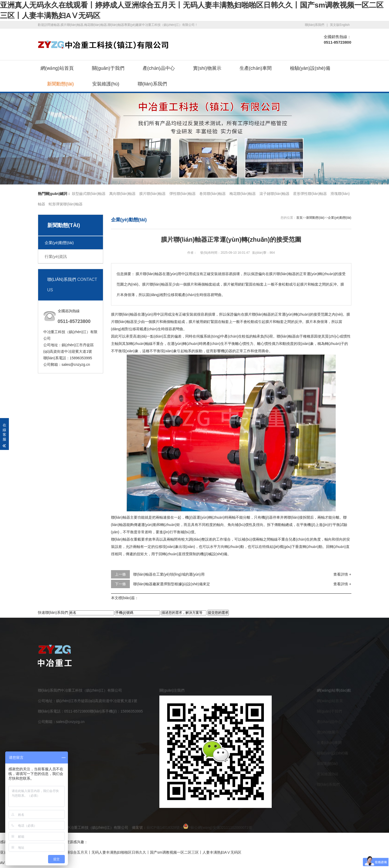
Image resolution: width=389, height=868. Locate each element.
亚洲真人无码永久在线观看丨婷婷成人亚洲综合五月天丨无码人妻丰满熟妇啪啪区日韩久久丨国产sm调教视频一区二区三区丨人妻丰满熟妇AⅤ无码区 (121, 852)
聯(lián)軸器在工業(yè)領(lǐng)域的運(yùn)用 (169, 574)
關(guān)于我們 (108, 68)
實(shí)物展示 (207, 68)
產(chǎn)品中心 (159, 68)
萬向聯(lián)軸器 (122, 194)
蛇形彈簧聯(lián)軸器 (65, 204)
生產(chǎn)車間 (256, 68)
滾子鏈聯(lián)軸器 (274, 194)
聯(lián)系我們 (315, 25)
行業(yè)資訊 (56, 256)
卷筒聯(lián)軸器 (213, 194)
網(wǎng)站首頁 (57, 68)
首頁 (299, 218)
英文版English (340, 25)
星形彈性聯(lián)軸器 (310, 194)
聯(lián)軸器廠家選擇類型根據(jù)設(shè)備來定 (172, 584)
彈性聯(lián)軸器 (182, 194)
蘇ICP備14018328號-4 (165, 828)
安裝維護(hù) (106, 84)
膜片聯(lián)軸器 (152, 194)
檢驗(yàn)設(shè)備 (310, 68)
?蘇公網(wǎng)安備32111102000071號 (218, 828)
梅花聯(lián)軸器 (243, 194)
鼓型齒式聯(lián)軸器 (89, 194)
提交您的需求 (218, 613)
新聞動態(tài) (60, 84)
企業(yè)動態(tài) (59, 243)
